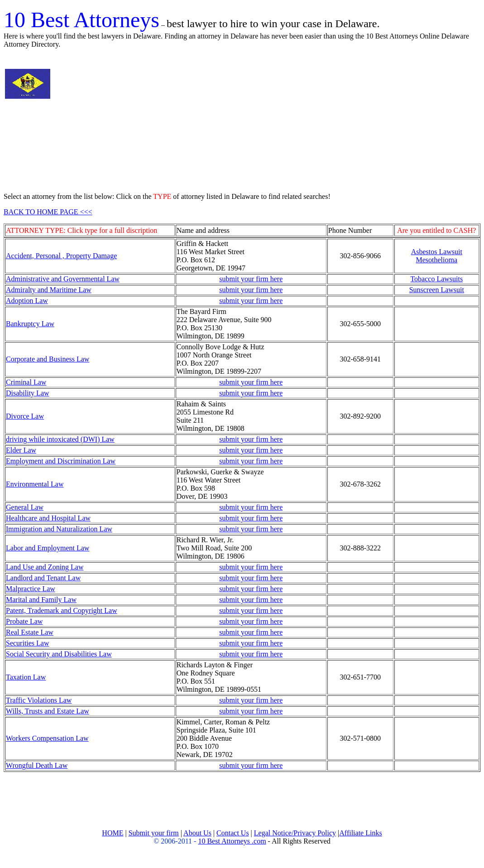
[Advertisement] (154, 121)
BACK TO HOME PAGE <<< (48, 212)
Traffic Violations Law (39, 700)
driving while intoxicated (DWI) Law (60, 439)
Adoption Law (27, 301)
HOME (113, 833)
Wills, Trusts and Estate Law (48, 711)
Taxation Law (26, 677)
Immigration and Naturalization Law (59, 529)
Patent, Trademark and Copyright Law (62, 610)
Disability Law (28, 393)
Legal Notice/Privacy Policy (295, 833)
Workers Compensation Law (47, 738)
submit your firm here (251, 279)
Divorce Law (25, 416)
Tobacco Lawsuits (436, 279)
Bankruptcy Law (30, 324)
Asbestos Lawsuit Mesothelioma (437, 256)
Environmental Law (35, 484)
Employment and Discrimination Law (61, 461)
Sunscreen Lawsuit (437, 290)
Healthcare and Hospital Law (48, 518)
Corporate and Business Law (48, 359)
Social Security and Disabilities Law (59, 654)
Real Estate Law (30, 632)
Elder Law (21, 450)
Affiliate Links (360, 833)
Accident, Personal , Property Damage (61, 256)
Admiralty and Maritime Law (49, 290)
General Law (25, 507)
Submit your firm (154, 833)
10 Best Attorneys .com (232, 841)
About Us (197, 833)
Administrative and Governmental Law (63, 279)
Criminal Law (26, 382)
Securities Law (28, 643)
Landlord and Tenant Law (43, 578)
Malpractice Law (31, 589)
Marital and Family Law (41, 600)
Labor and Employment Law (48, 548)
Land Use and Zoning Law (45, 567)
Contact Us (233, 833)
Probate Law (24, 621)
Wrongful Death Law (37, 765)
